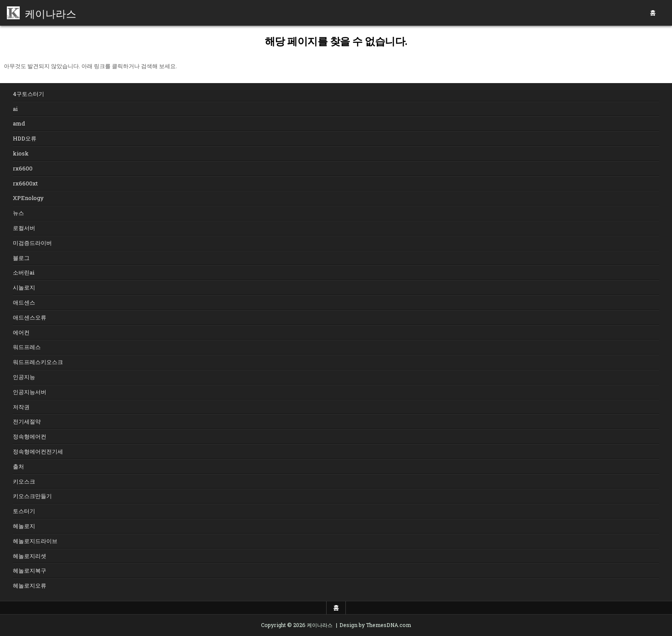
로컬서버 (24, 228)
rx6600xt (25, 183)
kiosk (21, 153)
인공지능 (24, 377)
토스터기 (24, 511)
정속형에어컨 (30, 436)
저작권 (21, 407)
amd (19, 123)
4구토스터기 (28, 94)
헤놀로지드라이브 (35, 541)
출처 (18, 466)
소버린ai (24, 272)
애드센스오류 (30, 317)
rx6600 (23, 168)
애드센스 (24, 302)
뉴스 (18, 213)
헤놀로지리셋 (30, 556)
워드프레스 (27, 347)
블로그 (21, 258)
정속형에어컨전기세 (38, 451)
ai (15, 109)
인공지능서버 (30, 392)
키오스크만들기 (32, 496)
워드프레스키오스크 (38, 362)
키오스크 (24, 481)
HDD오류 (25, 138)
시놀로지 (24, 287)
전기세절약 (27, 421)
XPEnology (28, 198)
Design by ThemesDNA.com (375, 625)
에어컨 (21, 332)
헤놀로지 (24, 526)
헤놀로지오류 (30, 585)
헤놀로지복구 (30, 570)
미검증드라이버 (32, 243)
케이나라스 (51, 13)
